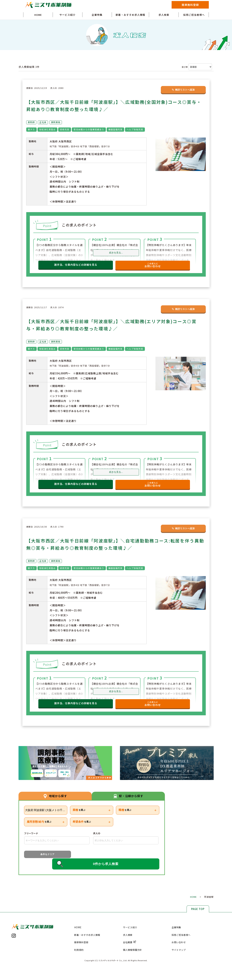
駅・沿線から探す (128, 796)
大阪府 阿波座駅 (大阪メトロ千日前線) (46, 810)
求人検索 (164, 15)
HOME (38, 15)
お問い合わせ (179, 934)
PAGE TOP (198, 900)
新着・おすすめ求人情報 (130, 15)
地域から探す (55, 796)
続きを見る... (116, 253)
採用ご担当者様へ (194, 15)
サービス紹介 (67, 15)
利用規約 (79, 941)
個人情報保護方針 (132, 941)
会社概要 (130, 934)
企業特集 (97, 15)
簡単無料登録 (190, 5)
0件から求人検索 (109, 855)
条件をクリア (39, 855)
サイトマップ (179, 941)
